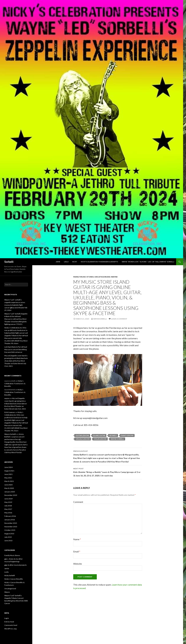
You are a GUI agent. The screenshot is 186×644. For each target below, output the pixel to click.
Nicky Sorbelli (10, 575)
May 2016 (8, 513)
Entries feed (9, 622)
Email (77, 551)
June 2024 (8, 467)
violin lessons (100, 439)
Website (78, 564)
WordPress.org (10, 629)
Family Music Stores (83, 277)
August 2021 (9, 471)
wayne (7, 398)
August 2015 (9, 534)
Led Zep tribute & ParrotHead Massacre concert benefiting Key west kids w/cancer (16, 349)
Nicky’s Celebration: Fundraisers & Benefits (99, 262)
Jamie (58, 262)
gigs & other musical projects (16, 565)
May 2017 (8, 509)
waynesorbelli (100, 319)
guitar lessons (82, 435)
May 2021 (8, 478)
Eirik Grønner (10, 412)
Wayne (114, 277)
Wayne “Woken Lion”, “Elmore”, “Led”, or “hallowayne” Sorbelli (148, 262)
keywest (113, 435)
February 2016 (10, 516)
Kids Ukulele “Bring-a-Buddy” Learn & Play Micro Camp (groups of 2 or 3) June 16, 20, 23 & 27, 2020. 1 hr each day (108, 472)
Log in (7, 618)
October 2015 (10, 530)
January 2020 (10, 492)
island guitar (99, 435)
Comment (78, 502)
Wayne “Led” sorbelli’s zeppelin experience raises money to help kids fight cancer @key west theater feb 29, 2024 (16, 305)
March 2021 (9, 481)
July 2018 (8, 506)
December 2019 (11, 495)
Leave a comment (119, 319)
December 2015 (11, 523)
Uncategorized (102, 277)
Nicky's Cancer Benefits (14, 579)
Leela (66, 262)
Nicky (75, 262)
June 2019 (8, 499)
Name (77, 539)
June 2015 (8, 541)
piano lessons (127, 435)
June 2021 (8, 474)
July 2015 (8, 537)
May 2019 (8, 502)
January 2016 (10, 520)
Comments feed (11, 625)
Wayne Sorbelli (117, 439)
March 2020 (9, 488)
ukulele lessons (83, 439)
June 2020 (8, 485)
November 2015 (11, 527)
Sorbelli (9, 262)
